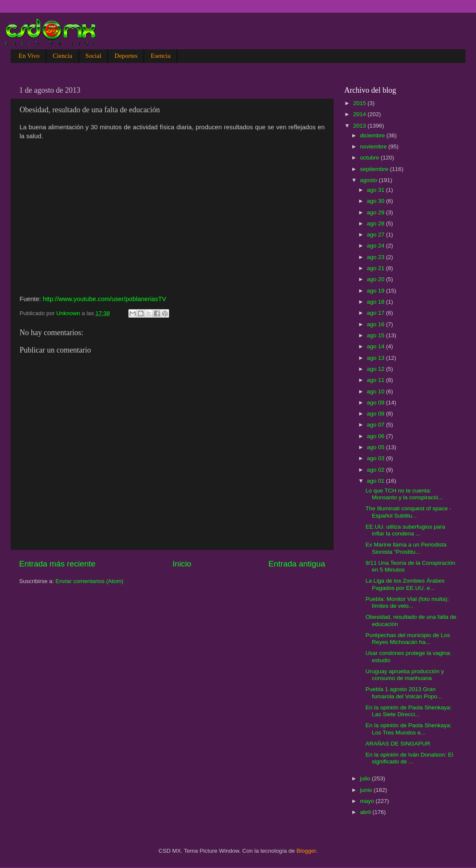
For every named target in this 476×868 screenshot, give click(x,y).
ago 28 (376, 223)
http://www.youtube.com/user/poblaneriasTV (104, 299)
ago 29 (376, 212)
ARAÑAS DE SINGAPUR (398, 744)
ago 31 (376, 190)
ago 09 (376, 403)
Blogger (306, 851)
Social (93, 56)
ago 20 (376, 279)
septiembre (375, 169)
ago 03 (376, 458)
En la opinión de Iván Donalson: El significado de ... (409, 758)
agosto (369, 180)
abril (366, 812)
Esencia (160, 56)
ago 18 (376, 302)
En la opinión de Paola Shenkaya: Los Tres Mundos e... (409, 729)
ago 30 (376, 201)
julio (366, 778)
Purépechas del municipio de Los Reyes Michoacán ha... (408, 639)
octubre (370, 158)
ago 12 (376, 369)
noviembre (374, 147)
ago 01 (376, 481)
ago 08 (376, 414)
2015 (360, 103)
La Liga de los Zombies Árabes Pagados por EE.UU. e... (405, 584)
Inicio (182, 564)
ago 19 (376, 291)
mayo (368, 801)
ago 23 (376, 257)
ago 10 (376, 391)
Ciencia (62, 56)
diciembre (373, 135)
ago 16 (376, 324)
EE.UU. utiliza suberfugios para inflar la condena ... (405, 530)
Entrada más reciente (57, 564)
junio (367, 790)
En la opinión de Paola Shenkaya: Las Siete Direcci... (409, 711)
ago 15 (376, 335)
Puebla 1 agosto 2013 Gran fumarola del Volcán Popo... (404, 693)
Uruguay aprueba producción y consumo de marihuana (405, 675)
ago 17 (376, 313)
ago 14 (376, 346)
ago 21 (376, 268)
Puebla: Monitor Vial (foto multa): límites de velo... (407, 602)
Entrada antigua (297, 564)
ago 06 (376, 436)
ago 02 (376, 470)
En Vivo (29, 56)
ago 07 (376, 425)
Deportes (126, 56)
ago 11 (376, 380)
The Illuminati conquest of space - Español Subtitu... (408, 512)
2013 (360, 126)
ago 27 (376, 235)
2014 (360, 114)
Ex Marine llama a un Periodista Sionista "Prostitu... (406, 548)
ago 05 (376, 447)
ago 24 (376, 246)
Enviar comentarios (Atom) (90, 581)
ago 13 (376, 358)
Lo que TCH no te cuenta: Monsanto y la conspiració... (404, 494)
